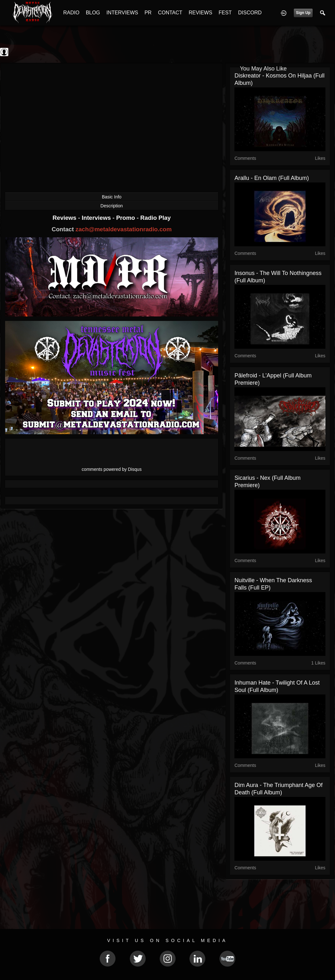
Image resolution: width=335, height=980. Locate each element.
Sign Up (303, 13)
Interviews (97, 218)
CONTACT (170, 13)
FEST (225, 13)
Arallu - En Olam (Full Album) (272, 178)
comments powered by (112, 469)
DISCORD (250, 13)
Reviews (65, 218)
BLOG (93, 13)
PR (148, 13)
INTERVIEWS (122, 13)
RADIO (71, 13)
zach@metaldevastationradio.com (123, 229)
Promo (126, 218)
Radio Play (155, 218)
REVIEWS (201, 13)
